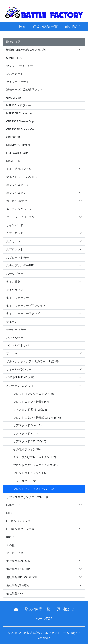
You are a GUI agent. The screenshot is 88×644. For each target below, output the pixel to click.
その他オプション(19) (27, 449)
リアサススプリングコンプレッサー (29, 497)
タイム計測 (44, 282)
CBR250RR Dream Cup (21, 129)
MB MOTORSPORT (18, 145)
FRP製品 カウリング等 (44, 529)
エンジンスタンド (44, 193)
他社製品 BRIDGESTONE (44, 577)
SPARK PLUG (14, 58)
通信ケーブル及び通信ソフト (25, 89)
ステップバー (15, 274)
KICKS (10, 537)
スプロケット (44, 249)
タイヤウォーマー (18, 297)
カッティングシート (19, 209)
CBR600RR (13, 137)
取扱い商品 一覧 (45, 26)
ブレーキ (44, 353)
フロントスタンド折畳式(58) (31, 402)
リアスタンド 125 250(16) (30, 441)
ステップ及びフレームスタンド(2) (34, 457)
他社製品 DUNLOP (44, 569)
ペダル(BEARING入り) (44, 378)
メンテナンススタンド (44, 386)
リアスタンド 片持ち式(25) (30, 410)
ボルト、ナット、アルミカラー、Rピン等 (32, 361)
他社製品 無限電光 (44, 585)
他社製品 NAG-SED (44, 561)
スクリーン (44, 241)
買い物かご (73, 26)
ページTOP (44, 619)
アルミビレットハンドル (22, 177)
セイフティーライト (19, 82)
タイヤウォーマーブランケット (26, 305)
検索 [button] (22, 26)
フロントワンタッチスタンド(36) (34, 394)
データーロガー (16, 329)
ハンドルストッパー (19, 345)
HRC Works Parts (17, 153)
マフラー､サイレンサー (21, 66)
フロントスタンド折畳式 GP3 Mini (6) (37, 418)
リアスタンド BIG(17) (27, 433)
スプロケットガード (19, 258)
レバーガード (15, 74)
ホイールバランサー (44, 370)
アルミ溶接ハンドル (44, 169)
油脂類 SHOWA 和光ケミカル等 (44, 50)
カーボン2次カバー (44, 201)
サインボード (15, 225)
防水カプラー (44, 505)
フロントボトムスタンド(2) (30, 473)
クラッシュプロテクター (44, 217)
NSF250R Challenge (19, 113)
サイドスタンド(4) (25, 481)
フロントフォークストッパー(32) (34, 489)
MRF (9, 513)
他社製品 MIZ (15, 593)
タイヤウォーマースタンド (44, 314)
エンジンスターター (19, 185)
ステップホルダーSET (44, 266)
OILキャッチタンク (18, 521)
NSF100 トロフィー (19, 105)
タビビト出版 (15, 553)
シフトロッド (44, 233)
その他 (10, 545)
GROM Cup (14, 97)
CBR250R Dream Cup (20, 121)
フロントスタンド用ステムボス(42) (35, 465)
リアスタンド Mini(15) (27, 425)
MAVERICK (13, 161)
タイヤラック (15, 290)
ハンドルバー (15, 337)
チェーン (12, 322)
